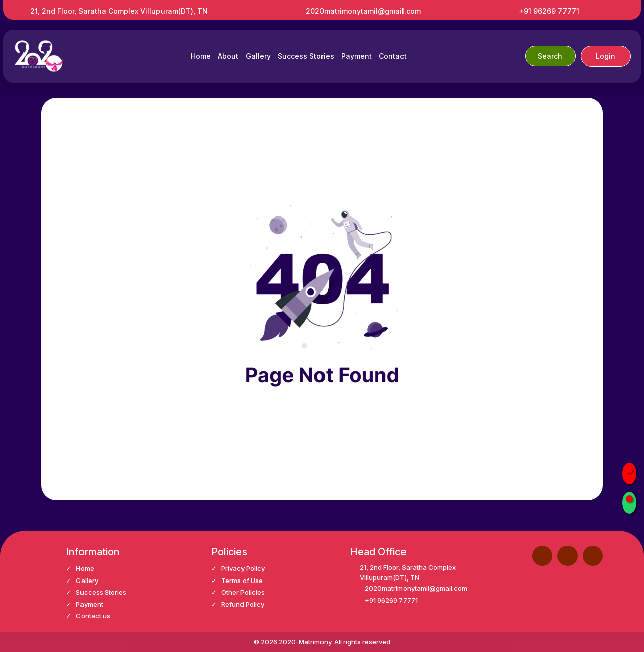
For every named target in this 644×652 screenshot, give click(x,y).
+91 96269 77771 (549, 11)
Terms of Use (242, 581)
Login (606, 56)
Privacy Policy (243, 568)
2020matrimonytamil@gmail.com (363, 11)
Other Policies (243, 592)
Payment (356, 56)
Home (201, 56)
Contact (393, 56)
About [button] (228, 56)
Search (550, 56)
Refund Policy (243, 604)
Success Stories (306, 56)
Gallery (258, 56)
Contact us (93, 616)
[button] (568, 556)
